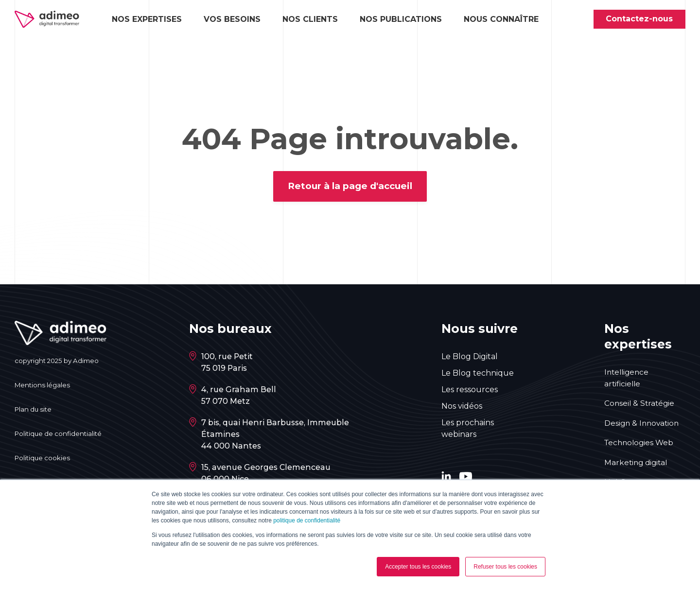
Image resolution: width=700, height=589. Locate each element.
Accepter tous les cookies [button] (418, 567)
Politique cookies (44, 459)
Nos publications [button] (401, 20)
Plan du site (35, 411)
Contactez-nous (639, 19)
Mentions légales (44, 386)
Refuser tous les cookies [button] (505, 567)
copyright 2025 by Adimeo (59, 362)
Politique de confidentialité (60, 435)
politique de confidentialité (307, 520)
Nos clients (310, 20)
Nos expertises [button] (147, 20)
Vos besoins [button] (232, 20)
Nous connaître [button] (501, 20)
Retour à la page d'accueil (350, 187)
